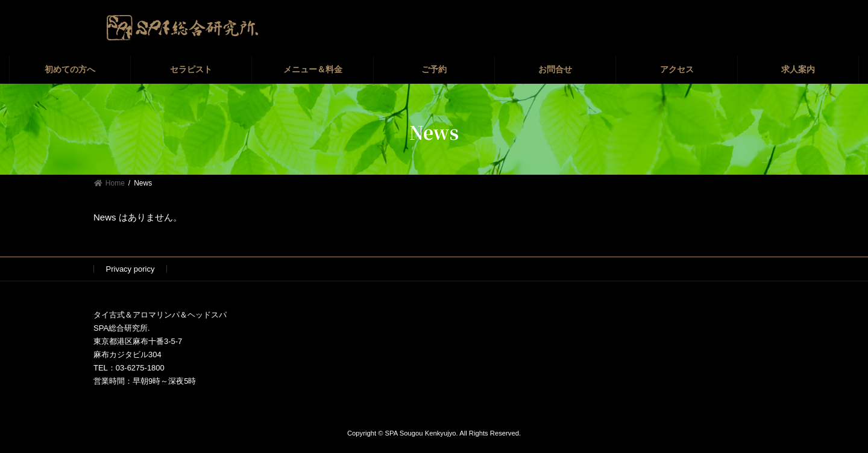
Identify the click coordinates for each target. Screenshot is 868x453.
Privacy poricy (131, 269)
